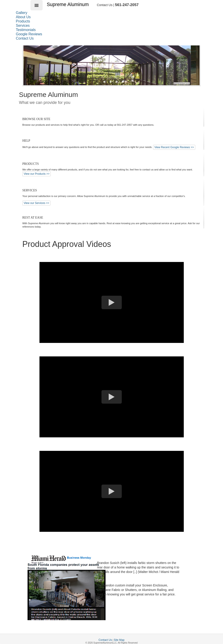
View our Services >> (36, 203)
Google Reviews (29, 34)
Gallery (22, 13)
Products (23, 21)
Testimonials (26, 30)
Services (23, 26)
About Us (23, 17)
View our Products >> (37, 174)
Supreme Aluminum (68, 4)
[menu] (33, 26)
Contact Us (25, 38)
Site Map (119, 640)
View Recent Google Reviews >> (174, 147)
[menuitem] (33, 13)
